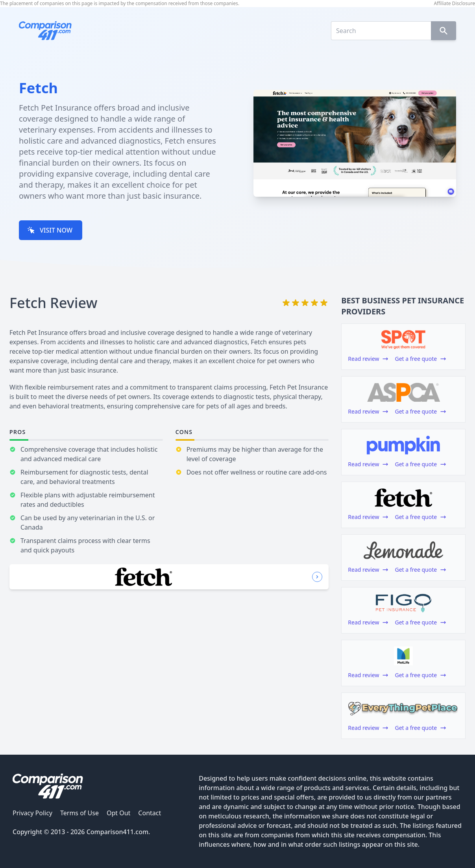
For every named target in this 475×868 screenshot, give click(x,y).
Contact (150, 813)
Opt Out (118, 813)
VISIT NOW (50, 230)
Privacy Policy (32, 813)
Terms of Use (79, 813)
